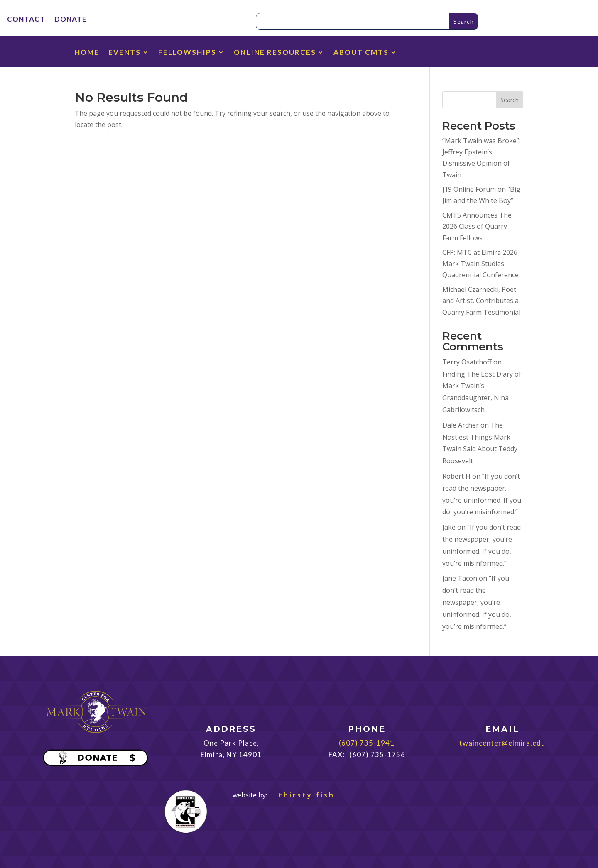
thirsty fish (302, 795)
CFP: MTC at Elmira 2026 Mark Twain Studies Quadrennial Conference (480, 264)
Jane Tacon (460, 578)
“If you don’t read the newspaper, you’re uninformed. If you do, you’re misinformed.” (477, 602)
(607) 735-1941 (367, 743)
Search (510, 100)
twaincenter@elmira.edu (502, 743)
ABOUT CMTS (361, 53)
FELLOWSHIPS (187, 53)
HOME (87, 53)
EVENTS (125, 53)
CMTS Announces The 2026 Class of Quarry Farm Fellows (477, 226)
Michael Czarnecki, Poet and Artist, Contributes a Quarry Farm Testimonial (481, 301)
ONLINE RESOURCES (275, 53)
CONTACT (26, 20)
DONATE (71, 20)
